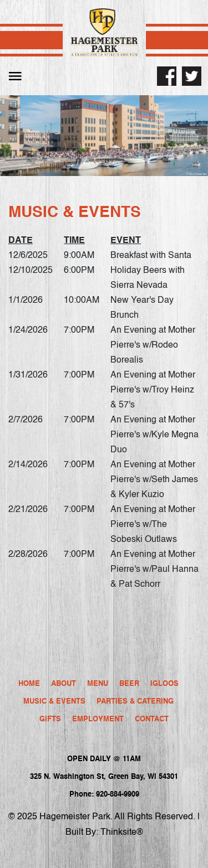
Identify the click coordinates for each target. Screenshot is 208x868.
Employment (98, 719)
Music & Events (54, 702)
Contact (152, 719)
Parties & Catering (135, 702)
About (64, 684)
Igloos (164, 684)
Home (29, 684)
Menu (98, 684)
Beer (129, 684)
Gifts (50, 719)
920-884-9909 (118, 795)
